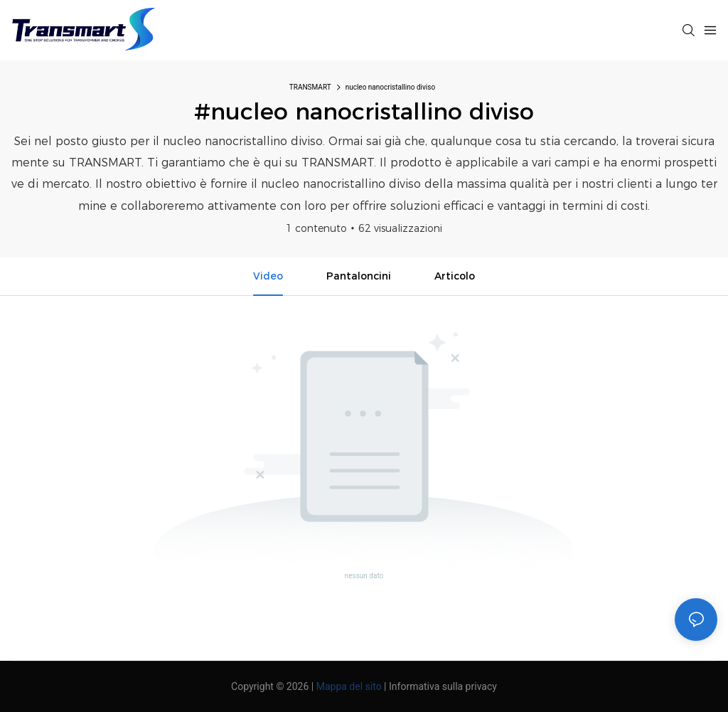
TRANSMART (310, 87)
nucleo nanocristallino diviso (391, 87)
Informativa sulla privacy (443, 686)
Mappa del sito (349, 686)
